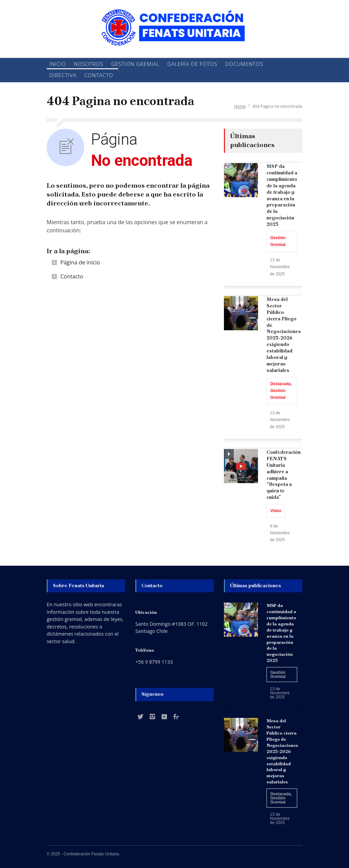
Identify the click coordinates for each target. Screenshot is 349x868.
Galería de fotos (192, 64)
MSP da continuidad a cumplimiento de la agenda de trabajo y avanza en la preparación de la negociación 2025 (282, 195)
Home (240, 106)
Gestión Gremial (135, 64)
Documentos (244, 64)
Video (276, 511)
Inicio (58, 64)
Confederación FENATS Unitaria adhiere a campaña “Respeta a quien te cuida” (284, 475)
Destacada (280, 384)
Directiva (63, 75)
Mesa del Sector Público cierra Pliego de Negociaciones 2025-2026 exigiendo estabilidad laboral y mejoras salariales (284, 335)
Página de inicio (80, 262)
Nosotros (89, 64)
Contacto (99, 75)
